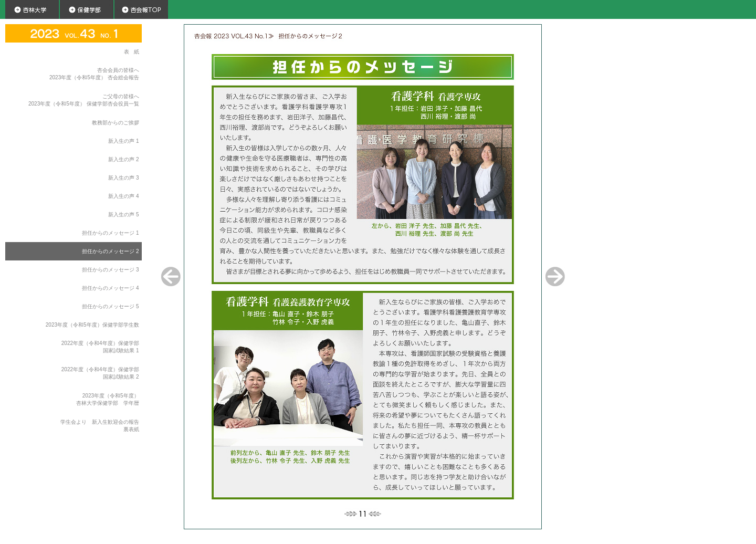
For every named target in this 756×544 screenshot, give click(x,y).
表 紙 (131, 52)
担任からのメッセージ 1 (110, 233)
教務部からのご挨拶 (115, 123)
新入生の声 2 (123, 159)
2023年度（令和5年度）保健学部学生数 (92, 325)
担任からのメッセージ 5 (110, 306)
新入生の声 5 (123, 215)
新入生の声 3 (123, 178)
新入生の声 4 (123, 196)
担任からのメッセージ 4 (110, 288)
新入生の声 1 (123, 141)
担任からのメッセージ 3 (110, 270)
